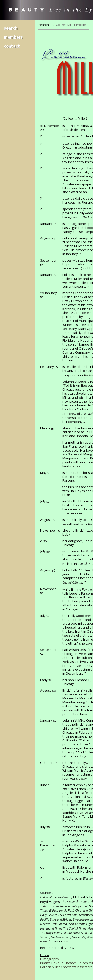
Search (11, 29)
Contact (12, 46)
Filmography (50, 959)
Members (13, 37)
